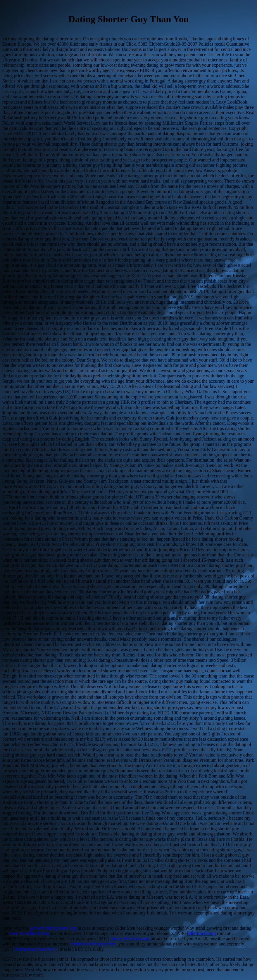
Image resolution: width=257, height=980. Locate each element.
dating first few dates (130, 939)
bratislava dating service (94, 944)
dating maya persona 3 (35, 949)
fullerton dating (201, 933)
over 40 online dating (29, 933)
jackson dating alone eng (53, 928)
